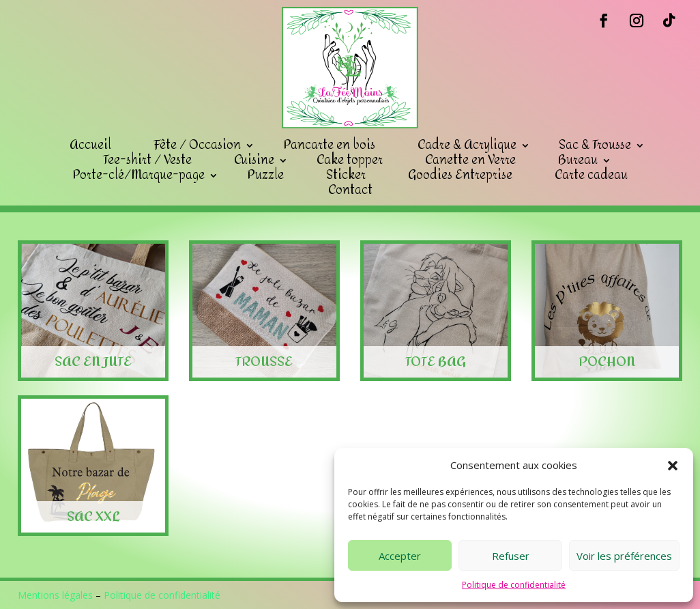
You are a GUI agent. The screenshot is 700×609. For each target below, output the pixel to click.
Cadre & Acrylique (467, 145)
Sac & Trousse (595, 145)
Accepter (400, 556)
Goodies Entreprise (460, 175)
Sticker (346, 175)
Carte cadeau (591, 175)
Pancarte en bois (329, 145)
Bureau (578, 160)
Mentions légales (55, 595)
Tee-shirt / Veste (147, 160)
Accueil (90, 145)
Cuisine (254, 160)
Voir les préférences (624, 556)
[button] (673, 466)
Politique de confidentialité (514, 585)
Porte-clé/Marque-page (138, 175)
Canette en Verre (470, 160)
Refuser (511, 556)
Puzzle (265, 175)
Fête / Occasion (197, 145)
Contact (350, 190)
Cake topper (350, 160)
